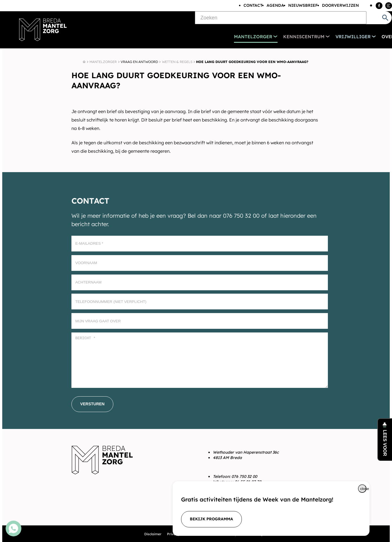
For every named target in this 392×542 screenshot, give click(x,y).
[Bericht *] (200, 360)
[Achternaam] (200, 282)
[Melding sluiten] (362, 489)
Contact (253, 5)
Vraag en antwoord (139, 62)
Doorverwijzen (340, 5)
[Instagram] (389, 6)
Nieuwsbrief (303, 5)
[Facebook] (379, 6)
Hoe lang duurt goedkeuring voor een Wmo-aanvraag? (252, 62)
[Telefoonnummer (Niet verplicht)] (200, 302)
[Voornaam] (200, 263)
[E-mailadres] (200, 244)
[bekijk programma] (211, 519)
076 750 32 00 (244, 476)
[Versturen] (92, 404)
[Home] (84, 62)
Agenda (275, 5)
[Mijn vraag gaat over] (200, 321)
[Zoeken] (281, 18)
